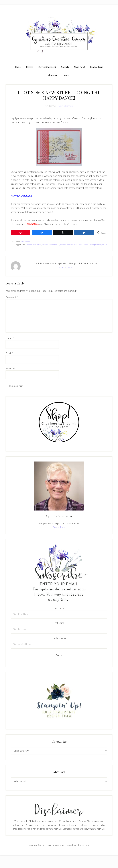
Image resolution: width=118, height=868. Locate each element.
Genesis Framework (65, 845)
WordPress (79, 845)
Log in (86, 845)
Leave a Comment (66, 106)
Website (10, 368)
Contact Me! (66, 267)
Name (10, 338)
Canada (29, 245)
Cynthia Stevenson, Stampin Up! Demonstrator (59, 37)
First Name (59, 608)
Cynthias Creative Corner (68, 245)
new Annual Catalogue (88, 245)
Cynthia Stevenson (50, 245)
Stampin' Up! (102, 245)
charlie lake (37, 245)
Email (9, 353)
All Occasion (25, 242)
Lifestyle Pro (50, 845)
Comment (12, 297)
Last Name (59, 623)
